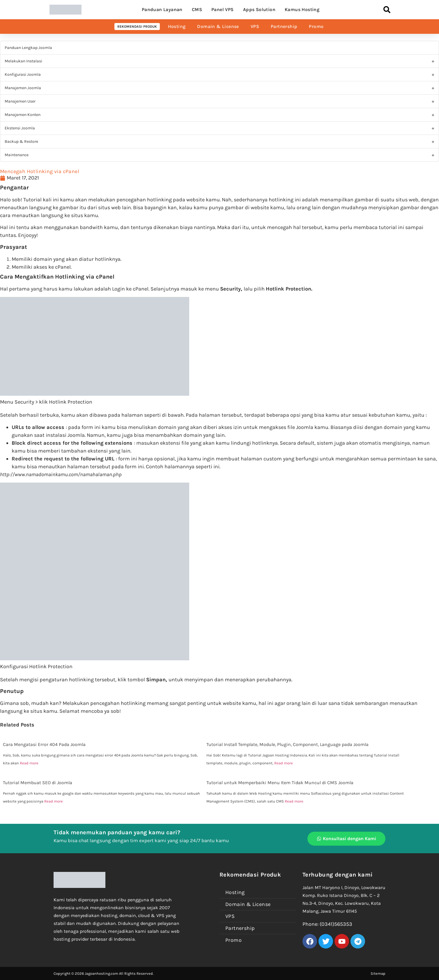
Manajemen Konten (23, 115)
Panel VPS (223, 9)
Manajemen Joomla (23, 88)
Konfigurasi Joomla (23, 74)
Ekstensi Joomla (20, 128)
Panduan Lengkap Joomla (28, 48)
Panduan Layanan (162, 9)
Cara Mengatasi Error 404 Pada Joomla (44, 744)
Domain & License (218, 26)
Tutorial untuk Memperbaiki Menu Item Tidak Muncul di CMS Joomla (280, 783)
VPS (255, 26)
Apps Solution (259, 9)
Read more (29, 763)
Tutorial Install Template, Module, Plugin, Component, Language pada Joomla (287, 744)
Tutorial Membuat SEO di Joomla (38, 783)
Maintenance (17, 155)
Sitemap (378, 973)
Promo (316, 26)
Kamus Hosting (302, 9)
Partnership (284, 26)
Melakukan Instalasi (23, 61)
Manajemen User (20, 101)
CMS (197, 9)
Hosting (177, 26)
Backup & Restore (21, 141)
